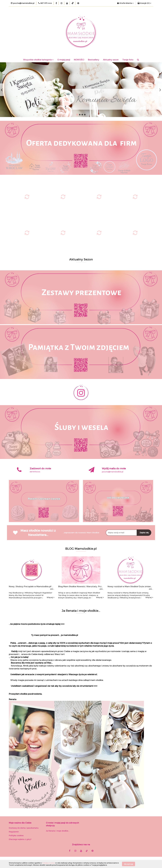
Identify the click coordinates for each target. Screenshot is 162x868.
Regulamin (14, 832)
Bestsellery (94, 60)
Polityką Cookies (49, 863)
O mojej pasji (64, 60)
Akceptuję (129, 864)
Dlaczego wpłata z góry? (20, 839)
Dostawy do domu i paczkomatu (24, 828)
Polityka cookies (16, 835)
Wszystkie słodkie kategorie (38, 60)
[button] (144, 3)
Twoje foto (128, 60)
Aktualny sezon (111, 60)
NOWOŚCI (79, 60)
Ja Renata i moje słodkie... (58, 831)
